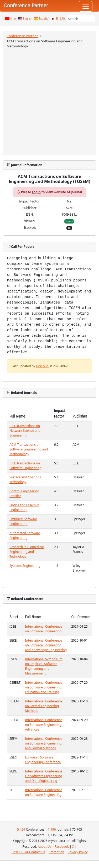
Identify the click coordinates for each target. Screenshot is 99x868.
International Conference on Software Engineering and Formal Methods (43, 743)
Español (44, 19)
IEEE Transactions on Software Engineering (25, 466)
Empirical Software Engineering (23, 521)
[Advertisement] (49, 101)
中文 (13, 19)
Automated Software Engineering (25, 535)
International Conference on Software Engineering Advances (43, 725)
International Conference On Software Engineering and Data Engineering (43, 776)
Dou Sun (42, 366)
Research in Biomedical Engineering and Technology (27, 552)
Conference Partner (22, 36)
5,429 (21, 829)
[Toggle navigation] (86, 6)
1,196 (52, 829)
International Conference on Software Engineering (43, 629)
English (28, 19)
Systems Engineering (25, 566)
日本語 (60, 19)
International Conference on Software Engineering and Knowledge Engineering (46, 645)
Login (36, 192)
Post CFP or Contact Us (28, 852)
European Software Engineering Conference (43, 760)
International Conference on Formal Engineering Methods (43, 706)
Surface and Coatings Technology (25, 480)
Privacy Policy (78, 852)
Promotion (56, 852)
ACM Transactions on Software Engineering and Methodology (29, 449)
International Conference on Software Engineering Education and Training (43, 687)
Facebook (62, 847)
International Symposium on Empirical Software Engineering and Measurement (44, 666)
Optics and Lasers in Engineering (24, 507)
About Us (45, 847)
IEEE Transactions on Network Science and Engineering (25, 431)
